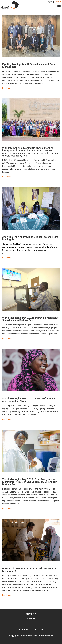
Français (58, 2)
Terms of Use (39, 629)
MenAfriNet (31, 614)
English (50, 2)
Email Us (31, 619)
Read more (7, 88)
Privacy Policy (24, 629)
